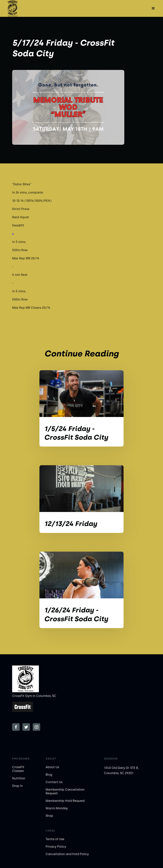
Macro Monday (57, 808)
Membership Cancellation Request (65, 791)
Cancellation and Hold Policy (67, 854)
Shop (49, 816)
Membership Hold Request (65, 801)
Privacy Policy (56, 847)
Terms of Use (55, 839)
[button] (153, 8)
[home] (13, 8)
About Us (52, 767)
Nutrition (19, 778)
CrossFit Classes (18, 769)
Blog (49, 775)
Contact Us (54, 782)
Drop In (17, 786)
